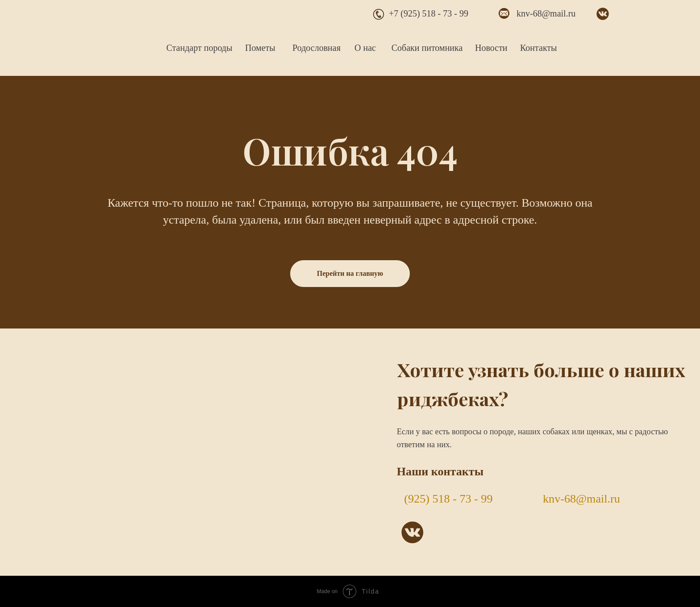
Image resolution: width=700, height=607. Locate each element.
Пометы (260, 48)
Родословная (317, 48)
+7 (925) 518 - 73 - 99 (429, 13)
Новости (491, 48)
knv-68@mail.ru (546, 13)
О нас (365, 48)
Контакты (539, 48)
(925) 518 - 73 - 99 (448, 499)
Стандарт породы (200, 48)
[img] (114, 34)
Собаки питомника (427, 48)
